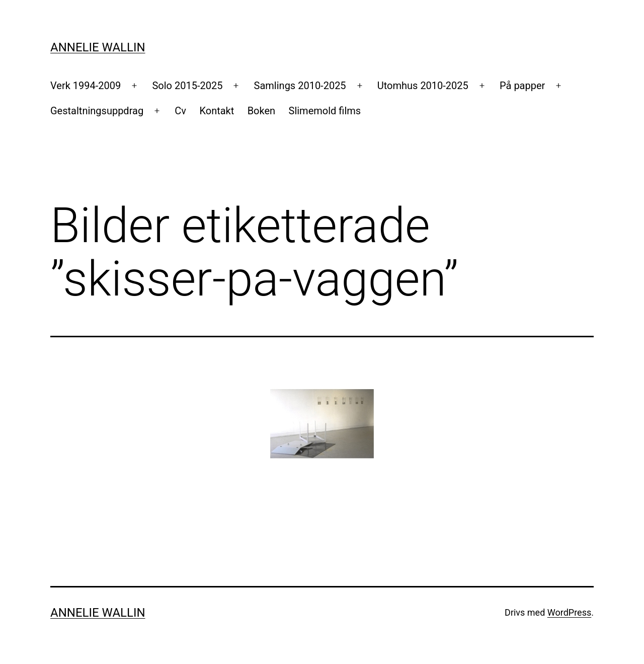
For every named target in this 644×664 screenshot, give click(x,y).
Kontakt (217, 111)
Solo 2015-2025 (187, 86)
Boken (261, 111)
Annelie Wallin (98, 47)
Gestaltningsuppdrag (97, 111)
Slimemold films (325, 111)
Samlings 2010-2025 (300, 86)
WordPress (569, 612)
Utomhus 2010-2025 (423, 86)
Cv (180, 111)
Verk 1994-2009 (86, 86)
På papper (522, 86)
